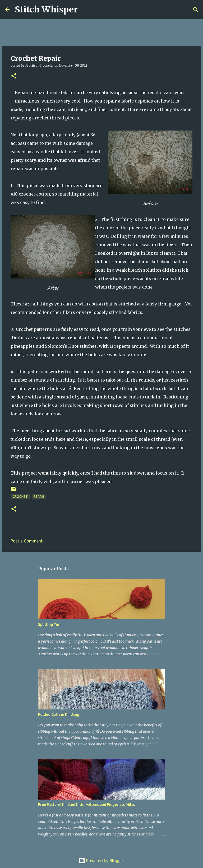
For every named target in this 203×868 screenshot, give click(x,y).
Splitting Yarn (50, 624)
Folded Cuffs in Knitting (59, 714)
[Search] (85, 10)
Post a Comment (27, 541)
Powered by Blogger (101, 861)
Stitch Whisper (46, 10)
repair (39, 497)
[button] (14, 76)
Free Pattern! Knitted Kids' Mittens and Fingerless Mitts (86, 805)
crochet (20, 497)
